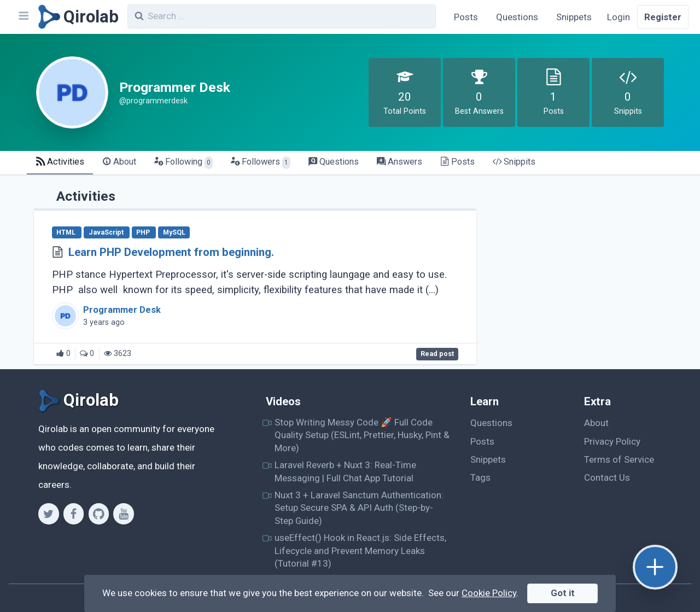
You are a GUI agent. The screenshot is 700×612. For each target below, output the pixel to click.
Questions (517, 17)
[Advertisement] (583, 260)
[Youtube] (123, 514)
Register (663, 17)
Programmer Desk (122, 310)
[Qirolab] (76, 17)
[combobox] (282, 16)
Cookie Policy (489, 593)
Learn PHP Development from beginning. (171, 252)
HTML (67, 232)
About (596, 423)
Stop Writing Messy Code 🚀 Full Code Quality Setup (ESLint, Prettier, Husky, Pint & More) (362, 435)
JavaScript (107, 232)
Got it (563, 593)
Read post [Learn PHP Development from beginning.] (437, 354)
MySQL (174, 232)
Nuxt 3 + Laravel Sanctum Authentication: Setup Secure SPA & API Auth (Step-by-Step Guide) (359, 508)
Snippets (574, 17)
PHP (144, 232)
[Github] (99, 514)
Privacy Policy (612, 441)
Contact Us (607, 477)
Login (619, 17)
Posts (466, 17)
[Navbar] (23, 17)
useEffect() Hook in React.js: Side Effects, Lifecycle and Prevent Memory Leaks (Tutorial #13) (360, 550)
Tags (480, 477)
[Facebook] (74, 514)
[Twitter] (48, 514)
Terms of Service (619, 459)
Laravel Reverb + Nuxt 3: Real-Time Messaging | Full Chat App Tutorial (345, 471)
